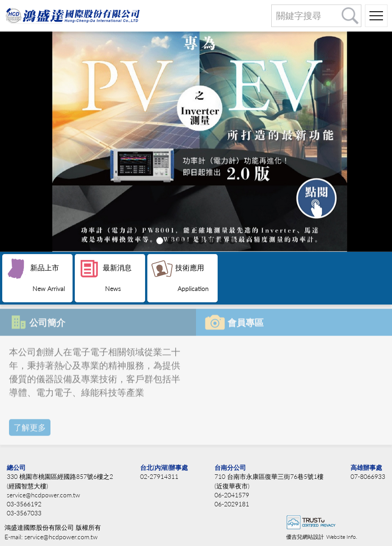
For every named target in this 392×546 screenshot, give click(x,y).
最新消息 (117, 278)
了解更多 (30, 425)
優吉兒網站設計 (305, 537)
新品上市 (48, 278)
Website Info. (342, 537)
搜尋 (350, 16)
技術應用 (192, 278)
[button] (160, 241)
